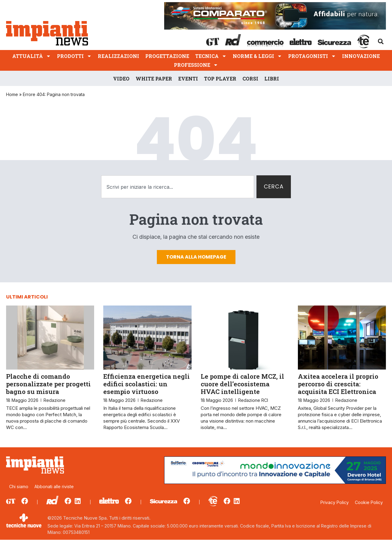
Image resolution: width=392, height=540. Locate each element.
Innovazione (361, 56)
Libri (272, 79)
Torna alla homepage (196, 257)
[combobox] (178, 187)
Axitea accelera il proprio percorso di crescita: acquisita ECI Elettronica (338, 384)
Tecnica (211, 56)
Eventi (188, 79)
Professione (196, 65)
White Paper (154, 79)
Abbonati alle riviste (54, 486)
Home (12, 94)
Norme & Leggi (257, 56)
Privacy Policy (335, 502)
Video (121, 79)
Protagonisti (312, 56)
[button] (381, 41)
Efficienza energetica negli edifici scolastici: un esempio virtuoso (147, 384)
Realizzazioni (118, 56)
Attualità (32, 56)
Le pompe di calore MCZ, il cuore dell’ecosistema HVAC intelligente (242, 384)
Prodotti (74, 56)
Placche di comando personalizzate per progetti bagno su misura (48, 384)
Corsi (250, 79)
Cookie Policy (369, 502)
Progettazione (167, 56)
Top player (220, 79)
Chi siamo (19, 486)
